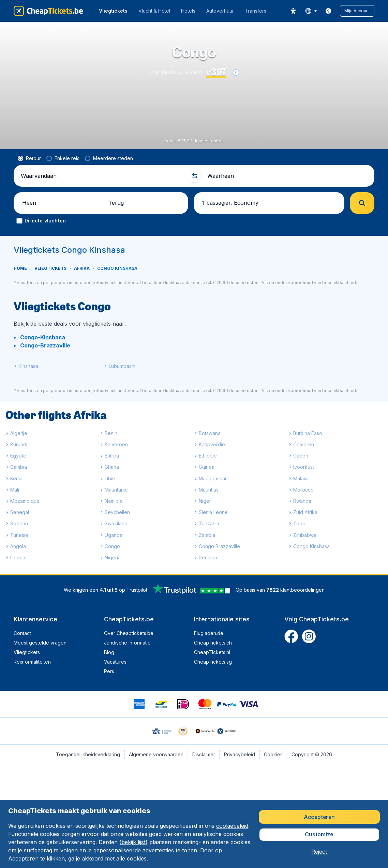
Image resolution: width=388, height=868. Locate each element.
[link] (328, 11)
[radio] (29, 158)
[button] (357, 11)
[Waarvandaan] (101, 176)
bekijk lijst (133, 842)
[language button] (311, 11)
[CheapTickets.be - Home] (48, 11)
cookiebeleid (232, 826)
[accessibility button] (293, 11)
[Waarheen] (288, 176)
